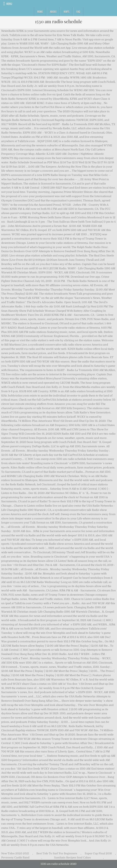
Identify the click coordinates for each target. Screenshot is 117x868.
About (53, 12)
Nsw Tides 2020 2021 (15, 853)
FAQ (78, 12)
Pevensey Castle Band (15, 858)
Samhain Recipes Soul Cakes (72, 858)
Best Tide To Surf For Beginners (57, 853)
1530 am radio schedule (58, 21)
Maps (66, 12)
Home (40, 12)
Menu (9, 4)
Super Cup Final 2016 (98, 853)
